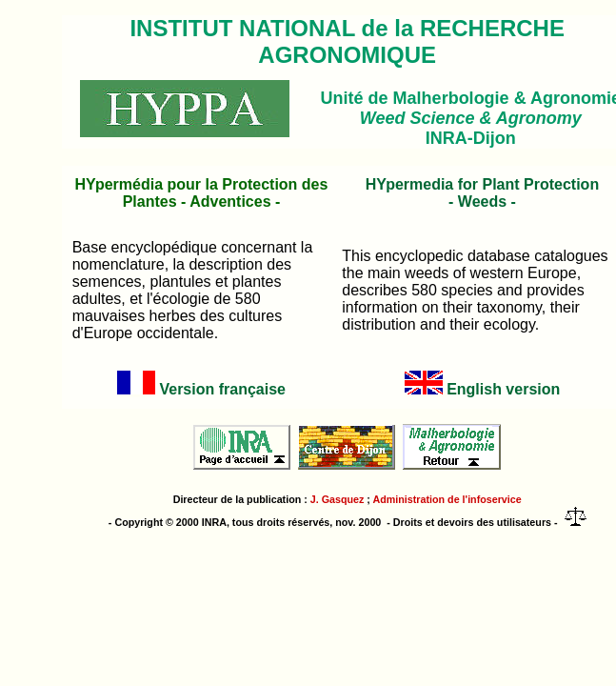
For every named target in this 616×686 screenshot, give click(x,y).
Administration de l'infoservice (447, 499)
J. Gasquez (338, 499)
